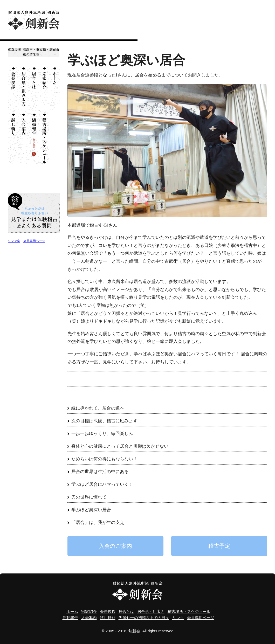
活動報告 (70, 618)
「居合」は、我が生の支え (98, 522)
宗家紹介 (44, 89)
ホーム (54, 89)
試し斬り (13, 137)
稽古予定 (219, 546)
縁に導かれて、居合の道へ (98, 408)
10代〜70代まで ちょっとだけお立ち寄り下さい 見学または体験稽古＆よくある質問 (34, 213)
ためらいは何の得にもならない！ (104, 459)
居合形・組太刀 (23, 89)
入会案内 (23, 137)
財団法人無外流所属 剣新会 (34, 20)
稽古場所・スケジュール (44, 137)
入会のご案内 (115, 546)
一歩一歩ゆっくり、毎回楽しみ (102, 434)
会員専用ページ (34, 241)
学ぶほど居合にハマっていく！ (102, 484)
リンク (178, 618)
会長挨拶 (13, 89)
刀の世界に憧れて (89, 497)
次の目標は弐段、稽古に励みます (104, 421)
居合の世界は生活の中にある (100, 472)
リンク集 (14, 241)
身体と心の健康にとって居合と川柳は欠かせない (120, 446)
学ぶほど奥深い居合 (91, 510)
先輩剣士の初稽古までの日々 (144, 618)
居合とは (34, 89)
